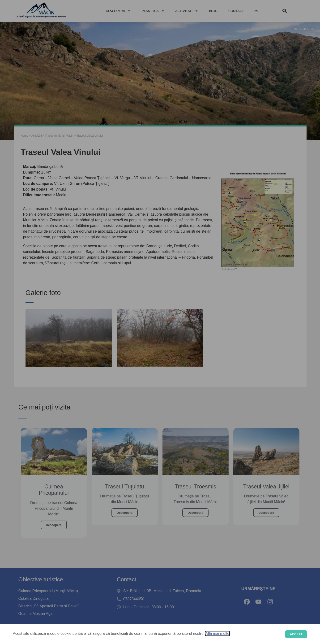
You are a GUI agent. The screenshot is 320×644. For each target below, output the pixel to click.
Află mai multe (217, 633)
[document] (160, 322)
